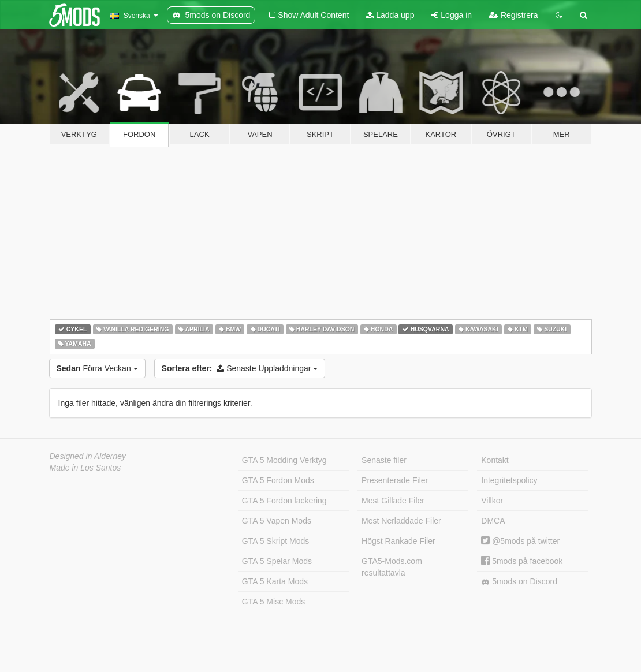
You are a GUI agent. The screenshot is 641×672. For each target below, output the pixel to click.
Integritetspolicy (509, 480)
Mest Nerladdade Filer (401, 521)
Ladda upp (390, 15)
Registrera (513, 15)
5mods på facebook (522, 561)
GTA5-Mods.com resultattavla (392, 567)
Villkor (492, 501)
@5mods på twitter (520, 541)
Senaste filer (384, 460)
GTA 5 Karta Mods (275, 581)
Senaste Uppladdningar (240, 368)
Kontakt (495, 460)
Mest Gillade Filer (393, 501)
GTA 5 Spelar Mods (277, 561)
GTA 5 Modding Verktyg (284, 460)
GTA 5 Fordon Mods (278, 480)
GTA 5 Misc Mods (273, 602)
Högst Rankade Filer (398, 541)
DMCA (493, 521)
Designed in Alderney (88, 456)
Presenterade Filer (395, 480)
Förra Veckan (97, 368)
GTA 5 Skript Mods (275, 541)
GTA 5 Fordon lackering (284, 501)
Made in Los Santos (85, 468)
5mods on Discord (519, 582)
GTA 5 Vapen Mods (277, 521)
